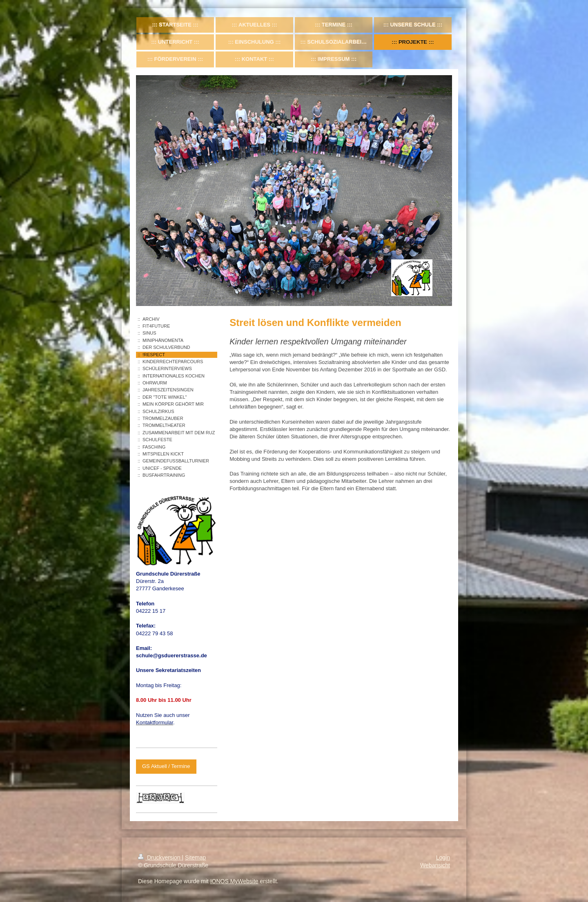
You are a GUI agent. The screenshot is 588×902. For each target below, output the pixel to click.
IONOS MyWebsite (234, 881)
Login (443, 857)
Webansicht (435, 865)
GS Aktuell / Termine (166, 766)
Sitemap (195, 857)
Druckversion (160, 857)
